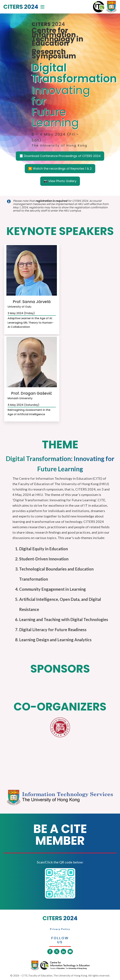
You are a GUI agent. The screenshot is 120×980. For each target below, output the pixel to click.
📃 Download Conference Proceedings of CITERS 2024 (60, 156)
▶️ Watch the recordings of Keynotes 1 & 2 (60, 169)
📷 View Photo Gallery (60, 181)
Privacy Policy (60, 929)
